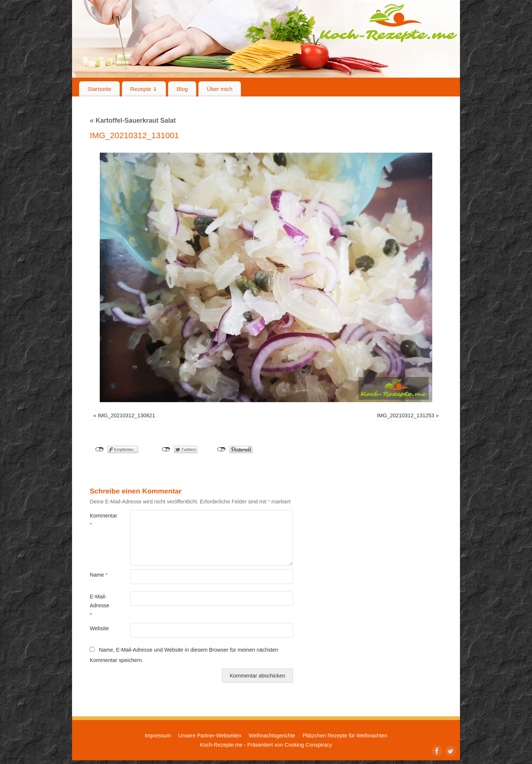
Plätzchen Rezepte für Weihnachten (345, 736)
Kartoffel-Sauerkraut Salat (133, 120)
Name (99, 575)
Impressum (158, 736)
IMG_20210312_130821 (127, 415)
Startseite (99, 89)
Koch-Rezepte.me (388, 23)
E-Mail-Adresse (100, 606)
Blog (182, 89)
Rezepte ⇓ (144, 89)
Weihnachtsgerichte (272, 736)
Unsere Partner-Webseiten (210, 736)
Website (99, 628)
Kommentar (100, 520)
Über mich (220, 89)
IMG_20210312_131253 (405, 415)
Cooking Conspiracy (308, 745)
